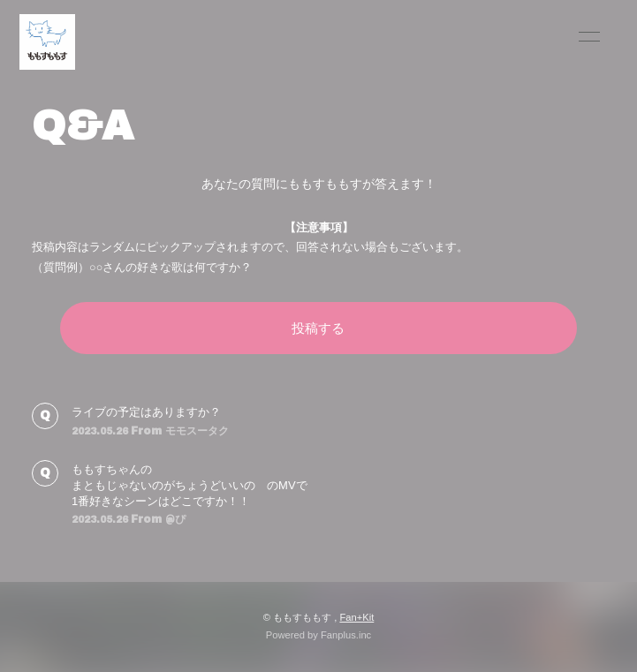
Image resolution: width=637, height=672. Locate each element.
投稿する (318, 328)
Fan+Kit (356, 617)
